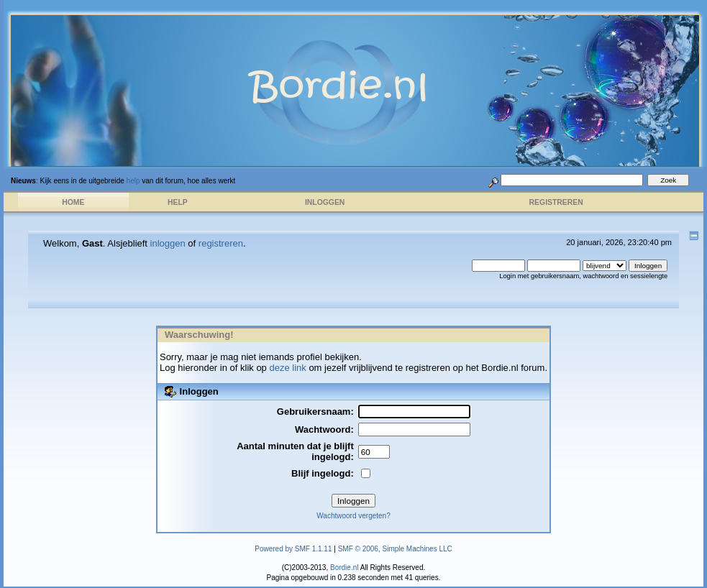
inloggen (168, 243)
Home (73, 202)
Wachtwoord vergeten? (353, 516)
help (133, 181)
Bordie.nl (344, 568)
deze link (287, 368)
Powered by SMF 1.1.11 (293, 549)
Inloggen (325, 202)
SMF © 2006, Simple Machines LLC (395, 549)
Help (178, 202)
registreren (221, 243)
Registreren (556, 202)
